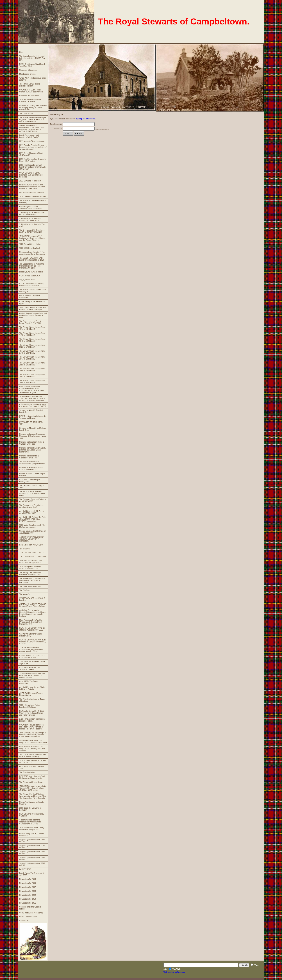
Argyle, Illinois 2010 (27, 280)
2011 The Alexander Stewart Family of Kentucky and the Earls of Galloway (32, 167)
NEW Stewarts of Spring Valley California (32, 815)
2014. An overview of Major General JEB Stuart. (30, 101)
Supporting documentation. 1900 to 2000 (32, 858)
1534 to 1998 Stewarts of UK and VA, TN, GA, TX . (32, 761)
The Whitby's (24, 549)
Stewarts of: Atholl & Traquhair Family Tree (31, 411)
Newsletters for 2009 (28, 895)
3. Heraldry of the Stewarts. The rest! (32, 225)
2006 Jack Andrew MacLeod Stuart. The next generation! (31, 562)
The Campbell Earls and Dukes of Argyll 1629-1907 (33, 500)
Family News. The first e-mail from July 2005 (33, 874)
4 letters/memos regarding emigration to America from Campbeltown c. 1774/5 (30, 822)
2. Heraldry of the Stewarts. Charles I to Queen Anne (30, 219)
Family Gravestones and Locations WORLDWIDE (29, 136)
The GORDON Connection (30, 586)
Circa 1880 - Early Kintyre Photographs (29, 481)
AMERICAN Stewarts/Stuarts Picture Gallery (31, 694)
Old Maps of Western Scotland (31, 193)
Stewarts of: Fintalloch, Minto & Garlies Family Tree (32, 443)
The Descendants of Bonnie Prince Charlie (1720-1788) (30, 322)
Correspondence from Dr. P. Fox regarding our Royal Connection (32, 253)
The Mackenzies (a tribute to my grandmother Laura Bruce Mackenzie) (32, 580)
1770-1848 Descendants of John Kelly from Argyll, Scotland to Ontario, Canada (32, 675)
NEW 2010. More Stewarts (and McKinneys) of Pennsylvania (32, 777)
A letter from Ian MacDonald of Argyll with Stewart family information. (31, 539)
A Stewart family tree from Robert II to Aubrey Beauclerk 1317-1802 (33, 405)
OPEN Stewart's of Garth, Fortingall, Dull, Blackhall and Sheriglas (31, 175)
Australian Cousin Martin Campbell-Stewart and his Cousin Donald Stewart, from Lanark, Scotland (33, 613)
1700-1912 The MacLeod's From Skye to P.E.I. (32, 663)
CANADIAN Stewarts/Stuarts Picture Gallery (31, 635)
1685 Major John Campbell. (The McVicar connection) (32, 526)
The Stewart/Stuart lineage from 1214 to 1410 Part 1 (32, 328)
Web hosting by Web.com (174, 972)
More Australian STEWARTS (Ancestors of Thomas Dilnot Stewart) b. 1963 (31, 622)
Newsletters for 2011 (28, 903)
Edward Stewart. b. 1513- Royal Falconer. (32, 475)
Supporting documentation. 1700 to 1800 (32, 847)
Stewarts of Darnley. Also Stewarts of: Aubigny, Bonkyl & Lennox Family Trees (33, 108)
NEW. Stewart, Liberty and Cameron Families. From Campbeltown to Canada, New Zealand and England (31, 390)
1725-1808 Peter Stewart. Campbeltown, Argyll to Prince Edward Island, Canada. (31, 650)
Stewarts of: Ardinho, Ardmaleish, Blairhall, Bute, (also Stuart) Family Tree (32, 450)
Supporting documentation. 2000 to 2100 (32, 864)
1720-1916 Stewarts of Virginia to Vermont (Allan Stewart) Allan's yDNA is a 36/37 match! (33, 788)
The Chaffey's (25, 590)
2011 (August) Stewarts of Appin (32, 141)
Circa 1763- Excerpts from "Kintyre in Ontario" (30, 669)
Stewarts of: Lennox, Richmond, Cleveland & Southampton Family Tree (33, 436)
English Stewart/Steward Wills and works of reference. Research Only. (33, 315)
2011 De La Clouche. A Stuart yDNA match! (31, 154)
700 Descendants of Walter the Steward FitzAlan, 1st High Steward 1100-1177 (32, 266)
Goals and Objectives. (28, 70)
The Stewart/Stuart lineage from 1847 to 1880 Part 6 (32, 358)
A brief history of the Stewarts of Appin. (32, 303)
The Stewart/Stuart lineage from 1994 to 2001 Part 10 (32, 382)
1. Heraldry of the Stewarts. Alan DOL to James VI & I (32, 213)
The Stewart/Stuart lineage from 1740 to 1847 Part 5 (32, 352)
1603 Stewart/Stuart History (30, 244)
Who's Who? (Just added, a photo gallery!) (33, 79)
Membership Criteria (27, 74)
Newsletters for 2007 (28, 887)
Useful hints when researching (31, 913)
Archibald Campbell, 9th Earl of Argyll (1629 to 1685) (32, 512)
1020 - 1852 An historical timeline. (33, 197)
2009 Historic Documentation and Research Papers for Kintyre (33, 308)
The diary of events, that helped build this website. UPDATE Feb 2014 (32, 58)
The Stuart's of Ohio (27, 772)
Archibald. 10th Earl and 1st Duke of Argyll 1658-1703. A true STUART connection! (33, 519)
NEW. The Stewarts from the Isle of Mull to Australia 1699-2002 (32, 629)
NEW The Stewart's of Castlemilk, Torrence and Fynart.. (33, 417)
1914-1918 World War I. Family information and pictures (32, 829)
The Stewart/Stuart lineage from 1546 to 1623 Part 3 (32, 340)
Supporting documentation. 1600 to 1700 (32, 841)
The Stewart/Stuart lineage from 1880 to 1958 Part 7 (32, 364)
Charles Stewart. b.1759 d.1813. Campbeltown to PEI (32, 657)
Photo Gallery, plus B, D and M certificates (32, 835)
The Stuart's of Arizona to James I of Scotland (33, 700)
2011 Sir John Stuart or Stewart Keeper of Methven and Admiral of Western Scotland (33, 147)
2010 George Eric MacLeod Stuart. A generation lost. (30, 568)
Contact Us (24, 921)
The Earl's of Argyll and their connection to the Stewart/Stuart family (32, 493)
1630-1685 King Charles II (30, 248)
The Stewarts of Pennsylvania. (31, 782)
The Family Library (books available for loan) (30, 85)
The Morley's (24, 594)
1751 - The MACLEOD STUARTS (33, 557)
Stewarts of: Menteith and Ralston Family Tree (33, 429)
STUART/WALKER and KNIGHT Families (32, 599)
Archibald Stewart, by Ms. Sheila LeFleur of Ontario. (32, 688)
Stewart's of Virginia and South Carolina (31, 803)
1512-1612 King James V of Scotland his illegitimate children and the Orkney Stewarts (32, 238)
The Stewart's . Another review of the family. (32, 202)
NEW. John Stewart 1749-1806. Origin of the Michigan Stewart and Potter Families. (32, 713)
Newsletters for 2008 (28, 891)
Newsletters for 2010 (28, 899)
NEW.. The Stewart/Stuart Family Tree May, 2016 (32, 65)
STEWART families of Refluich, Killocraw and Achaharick (32, 285)
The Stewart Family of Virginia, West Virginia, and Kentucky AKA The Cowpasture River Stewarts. (32, 796)
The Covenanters (26, 114)
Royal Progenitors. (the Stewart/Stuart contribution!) (30, 208)
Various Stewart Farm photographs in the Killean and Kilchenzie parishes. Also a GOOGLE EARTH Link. (31, 128)
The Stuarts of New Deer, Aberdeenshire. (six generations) (32, 463)
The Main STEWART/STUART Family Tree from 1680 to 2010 (31, 259)
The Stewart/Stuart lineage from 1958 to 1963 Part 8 (32, 370)
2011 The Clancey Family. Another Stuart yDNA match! (33, 160)
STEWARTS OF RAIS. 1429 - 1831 (31, 423)
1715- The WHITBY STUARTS (31, 553)
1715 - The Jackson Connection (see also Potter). (32, 720)
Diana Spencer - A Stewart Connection (30, 297)
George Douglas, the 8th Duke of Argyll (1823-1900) (32, 532)
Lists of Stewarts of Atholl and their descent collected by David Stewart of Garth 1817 (32, 187)
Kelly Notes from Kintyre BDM (31, 545)
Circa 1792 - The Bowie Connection (29, 682)
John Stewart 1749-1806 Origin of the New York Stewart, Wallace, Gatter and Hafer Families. (33, 735)
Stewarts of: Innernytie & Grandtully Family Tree (29, 457)
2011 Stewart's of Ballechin (30, 181)
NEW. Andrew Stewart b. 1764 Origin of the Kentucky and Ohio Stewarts (32, 749)
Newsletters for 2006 (28, 883)
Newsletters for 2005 (28, 879)
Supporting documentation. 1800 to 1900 (32, 852)
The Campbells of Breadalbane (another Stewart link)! (32, 506)
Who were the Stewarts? (29, 96)
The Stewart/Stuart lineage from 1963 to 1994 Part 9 (32, 376)
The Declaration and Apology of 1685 (32, 486)
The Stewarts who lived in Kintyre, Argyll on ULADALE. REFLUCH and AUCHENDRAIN (33, 120)
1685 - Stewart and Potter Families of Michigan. (29, 706)
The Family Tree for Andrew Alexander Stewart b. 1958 (30, 574)
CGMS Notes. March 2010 (30, 276)
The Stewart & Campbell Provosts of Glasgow (33, 291)
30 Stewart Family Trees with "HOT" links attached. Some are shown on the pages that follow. (32, 398)
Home (22, 52)
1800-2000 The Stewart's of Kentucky (30, 809)
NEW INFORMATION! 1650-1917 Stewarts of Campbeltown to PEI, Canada (33, 642)
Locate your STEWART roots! (31, 272)
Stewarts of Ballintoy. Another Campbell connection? (31, 469)
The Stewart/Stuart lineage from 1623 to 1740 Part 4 (32, 346)
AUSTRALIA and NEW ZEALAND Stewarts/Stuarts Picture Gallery (33, 605)
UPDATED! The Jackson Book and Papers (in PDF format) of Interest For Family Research (31, 727)
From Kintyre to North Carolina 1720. (31, 767)
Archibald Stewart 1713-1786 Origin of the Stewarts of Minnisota (33, 742)
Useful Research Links (28, 917)
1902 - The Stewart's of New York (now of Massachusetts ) (33, 756)
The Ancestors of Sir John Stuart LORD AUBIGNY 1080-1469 (32, 231)
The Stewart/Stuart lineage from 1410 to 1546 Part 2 (32, 334)
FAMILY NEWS (25, 869)
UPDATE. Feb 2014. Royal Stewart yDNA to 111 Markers (31, 91)
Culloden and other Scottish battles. (30, 908)
